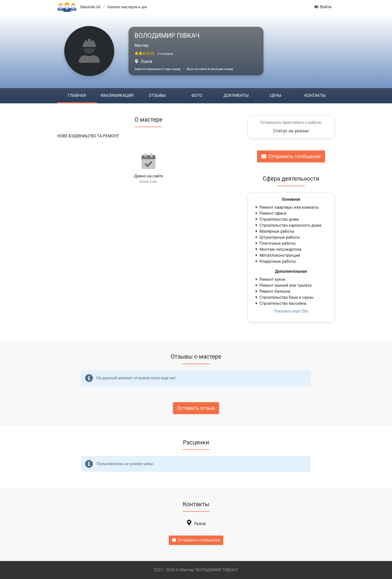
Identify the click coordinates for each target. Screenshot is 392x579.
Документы (236, 95)
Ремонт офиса (270, 213)
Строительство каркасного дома (288, 225)
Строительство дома (277, 219)
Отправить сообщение (291, 156)
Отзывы (157, 95)
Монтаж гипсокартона (278, 249)
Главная (77, 95)
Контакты (315, 95)
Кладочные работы (275, 261)
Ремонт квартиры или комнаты (287, 207)
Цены (275, 95)
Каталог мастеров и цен (127, 7)
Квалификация (117, 95)
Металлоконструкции (277, 255)
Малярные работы (274, 231)
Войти (323, 7)
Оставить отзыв (196, 408)
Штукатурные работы (277, 237)
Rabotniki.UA (90, 7)
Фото (197, 95)
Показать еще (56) (291, 311)
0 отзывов (165, 54)
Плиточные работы (275, 243)
